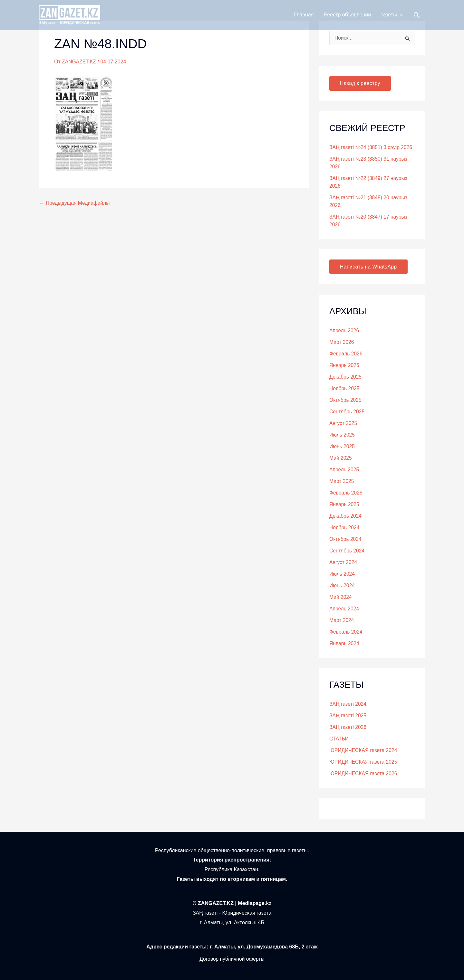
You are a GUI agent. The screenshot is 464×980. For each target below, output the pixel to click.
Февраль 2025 (346, 493)
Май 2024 (341, 597)
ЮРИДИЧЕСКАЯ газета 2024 (364, 751)
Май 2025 (341, 458)
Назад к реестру (361, 83)
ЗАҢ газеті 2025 (348, 716)
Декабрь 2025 (346, 377)
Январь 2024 (345, 644)
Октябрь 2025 (346, 400)
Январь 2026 (345, 366)
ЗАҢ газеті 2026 (348, 727)
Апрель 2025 (344, 470)
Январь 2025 (345, 505)
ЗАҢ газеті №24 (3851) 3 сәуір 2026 (372, 147)
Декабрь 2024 (346, 516)
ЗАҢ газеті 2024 (348, 704)
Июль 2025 (342, 435)
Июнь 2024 (342, 586)
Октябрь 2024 (346, 539)
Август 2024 (343, 563)
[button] (400, 17)
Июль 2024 (342, 574)
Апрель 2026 (344, 331)
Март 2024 (342, 621)
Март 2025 (342, 481)
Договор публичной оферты (232, 959)
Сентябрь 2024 (347, 551)
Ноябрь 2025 (345, 389)
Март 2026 (342, 342)
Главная (304, 17)
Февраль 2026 (346, 354)
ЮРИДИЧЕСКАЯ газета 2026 (364, 774)
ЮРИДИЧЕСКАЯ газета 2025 (364, 762)
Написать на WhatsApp (369, 267)
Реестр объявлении (347, 17)
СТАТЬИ (339, 739)
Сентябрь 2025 (347, 412)
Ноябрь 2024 (345, 528)
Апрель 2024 (344, 609)
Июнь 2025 (342, 447)
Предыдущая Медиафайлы (75, 203)
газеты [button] (392, 17)
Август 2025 (343, 424)
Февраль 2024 (346, 632)
